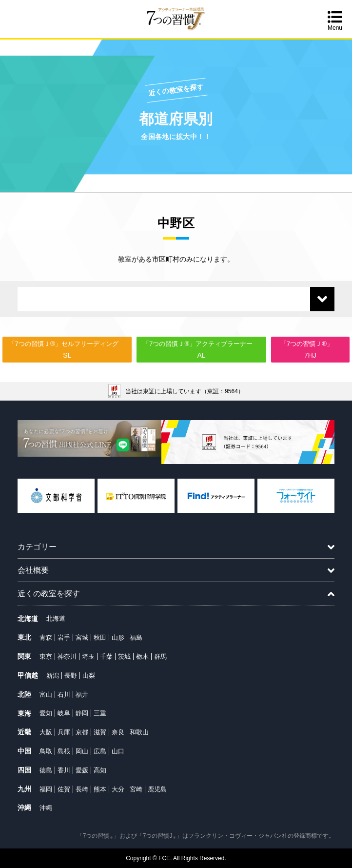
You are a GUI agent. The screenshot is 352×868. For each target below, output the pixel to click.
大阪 (46, 732)
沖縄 (46, 808)
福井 (82, 695)
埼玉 (88, 656)
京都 (82, 732)
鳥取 (46, 751)
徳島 (46, 770)
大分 (118, 789)
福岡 (46, 789)
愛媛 (82, 770)
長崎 (82, 789)
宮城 (82, 637)
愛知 (46, 713)
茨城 (124, 656)
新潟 (53, 676)
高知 (100, 770)
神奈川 (67, 656)
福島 (136, 637)
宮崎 (136, 789)
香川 (64, 770)
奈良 (118, 732)
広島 (100, 751)
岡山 (82, 751)
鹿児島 (157, 789)
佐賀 (64, 789)
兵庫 (64, 732)
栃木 (142, 656)
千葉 (106, 656)
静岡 (82, 713)
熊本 (100, 789)
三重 (100, 713)
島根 (64, 751)
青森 (46, 637)
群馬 (160, 656)
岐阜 (64, 713)
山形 (118, 637)
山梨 (89, 676)
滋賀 (100, 732)
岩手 (64, 637)
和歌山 (139, 732)
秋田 (100, 637)
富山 (46, 695)
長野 (71, 676)
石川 (64, 695)
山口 (118, 751)
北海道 (56, 618)
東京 (46, 656)
